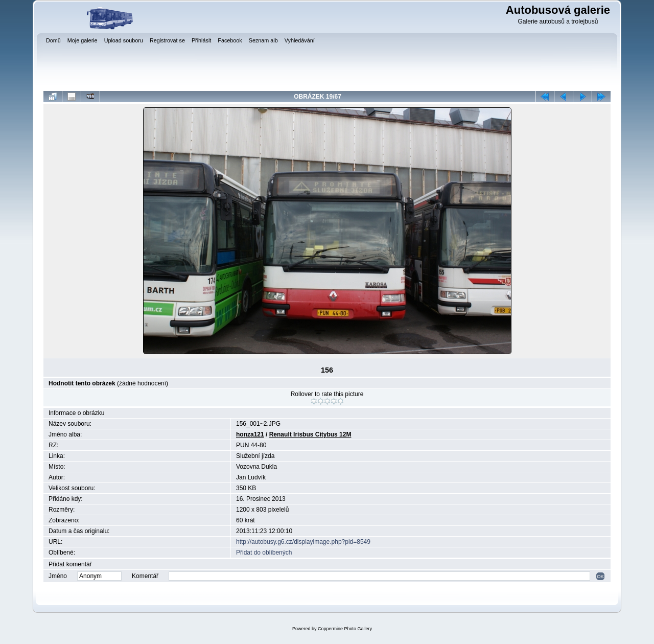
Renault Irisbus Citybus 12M (310, 434)
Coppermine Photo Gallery (345, 629)
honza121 (250, 434)
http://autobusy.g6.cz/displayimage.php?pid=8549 (303, 542)
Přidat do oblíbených (264, 553)
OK (600, 576)
